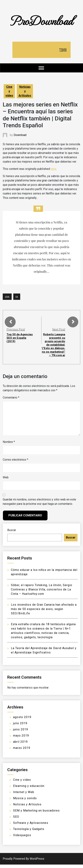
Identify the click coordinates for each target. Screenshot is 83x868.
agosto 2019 (22, 721)
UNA (7, 297)
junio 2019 (21, 733)
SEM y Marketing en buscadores (36, 814)
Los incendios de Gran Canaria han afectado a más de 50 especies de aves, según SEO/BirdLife (44, 613)
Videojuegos (22, 839)
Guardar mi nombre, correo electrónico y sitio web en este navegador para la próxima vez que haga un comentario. (39, 505)
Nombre (9, 445)
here (53, 169)
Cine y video (9, 91)
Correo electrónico (15, 463)
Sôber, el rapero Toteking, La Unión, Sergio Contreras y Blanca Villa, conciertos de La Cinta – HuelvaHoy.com (42, 593)
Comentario (11, 401)
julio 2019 (20, 727)
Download (20, 135)
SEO (16, 820)
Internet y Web (24, 795)
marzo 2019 (22, 751)
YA (17, 297)
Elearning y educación (29, 789)
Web (6, 481)
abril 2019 (20, 745)
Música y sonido (25, 802)
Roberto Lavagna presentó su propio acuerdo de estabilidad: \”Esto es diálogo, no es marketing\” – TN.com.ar (53, 346)
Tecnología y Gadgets (29, 832)
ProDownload (41, 20)
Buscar (12, 534)
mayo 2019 (21, 739)
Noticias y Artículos (25, 91)
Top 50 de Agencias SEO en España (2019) (20, 338)
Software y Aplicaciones (31, 826)
